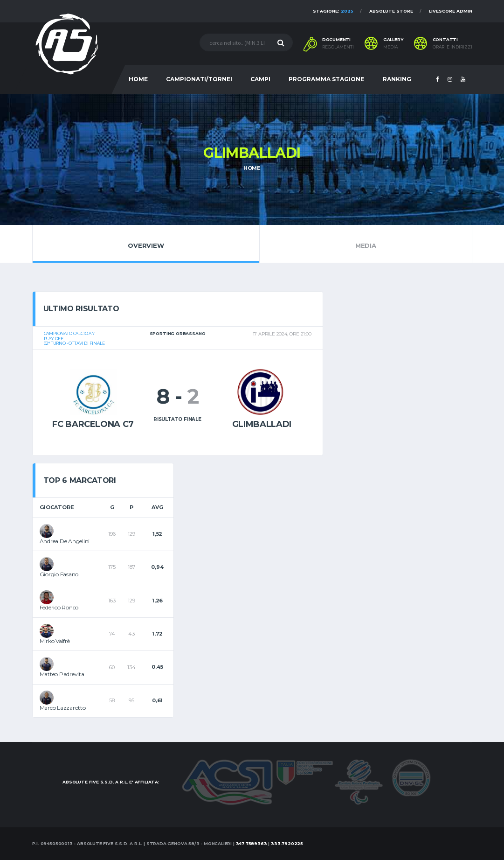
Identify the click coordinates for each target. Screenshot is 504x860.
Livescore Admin (451, 11)
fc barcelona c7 (93, 424)
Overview (146, 244)
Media (366, 244)
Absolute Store (391, 11)
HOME (138, 79)
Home (252, 168)
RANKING (397, 79)
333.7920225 (287, 843)
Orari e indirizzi (452, 47)
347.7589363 (252, 843)
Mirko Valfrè (55, 641)
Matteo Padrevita (62, 674)
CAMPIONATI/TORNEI (199, 79)
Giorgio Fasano (59, 574)
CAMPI (260, 79)
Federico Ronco (59, 607)
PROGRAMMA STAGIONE (326, 79)
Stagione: (333, 11)
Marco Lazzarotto (63, 708)
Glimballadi (262, 424)
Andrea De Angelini (65, 541)
